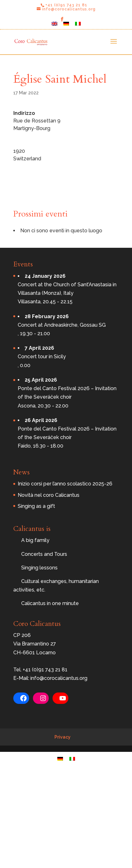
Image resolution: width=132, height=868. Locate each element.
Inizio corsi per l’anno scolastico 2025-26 (65, 484)
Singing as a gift (36, 506)
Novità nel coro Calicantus (49, 495)
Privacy (63, 737)
